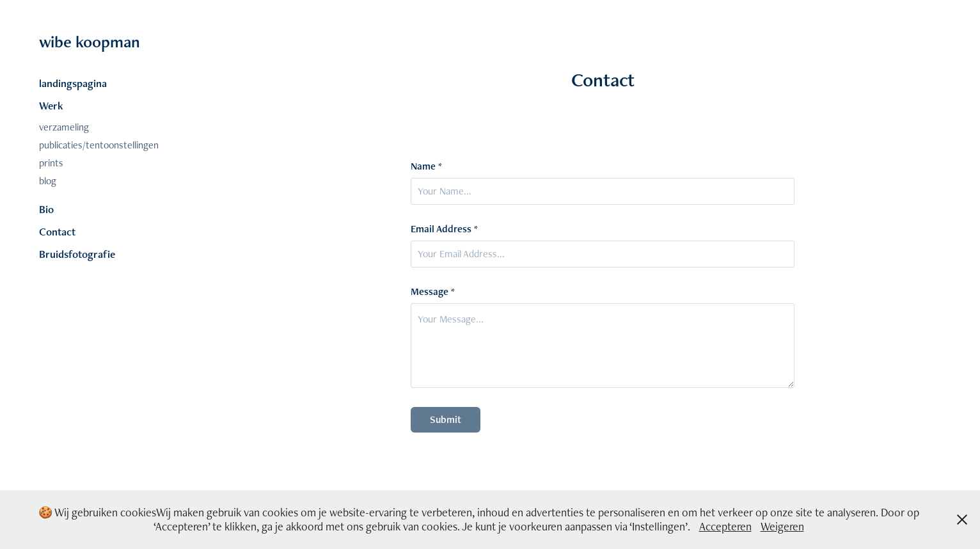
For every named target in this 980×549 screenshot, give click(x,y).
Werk (51, 106)
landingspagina (73, 83)
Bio (46, 209)
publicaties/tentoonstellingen (99, 145)
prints (51, 163)
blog (48, 181)
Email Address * (444, 229)
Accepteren (725, 526)
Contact (57, 232)
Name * (426, 166)
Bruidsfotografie (77, 254)
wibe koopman (90, 42)
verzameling (64, 127)
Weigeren (782, 526)
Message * (433, 292)
